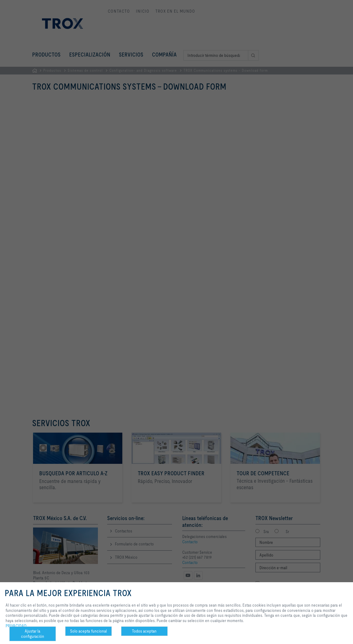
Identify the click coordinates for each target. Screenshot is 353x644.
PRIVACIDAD (16, 626)
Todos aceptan (144, 631)
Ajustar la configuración (33, 634)
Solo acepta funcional (88, 631)
